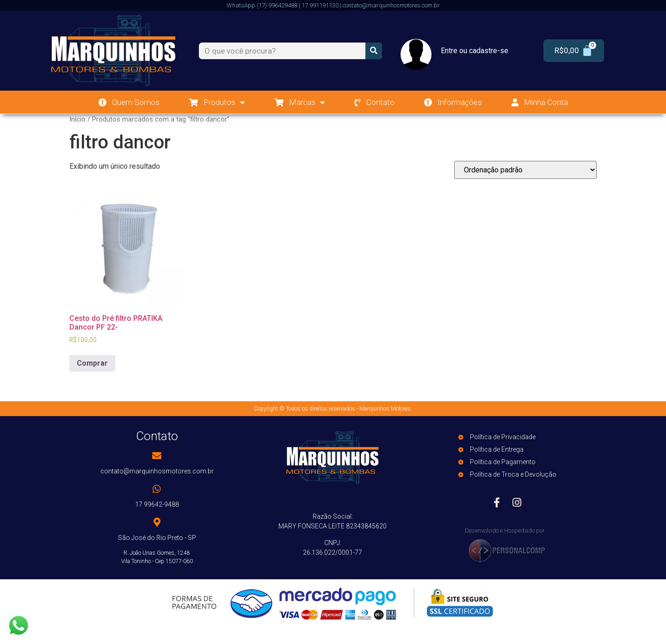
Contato (375, 102)
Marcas (300, 102)
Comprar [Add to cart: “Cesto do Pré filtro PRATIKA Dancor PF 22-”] (92, 363)
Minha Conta (540, 102)
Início (77, 119)
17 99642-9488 (157, 504)
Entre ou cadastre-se (475, 51)
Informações (453, 102)
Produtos (217, 102)
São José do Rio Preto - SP (157, 538)
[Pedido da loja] (525, 170)
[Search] (374, 51)
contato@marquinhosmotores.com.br (157, 471)
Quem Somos (129, 102)
